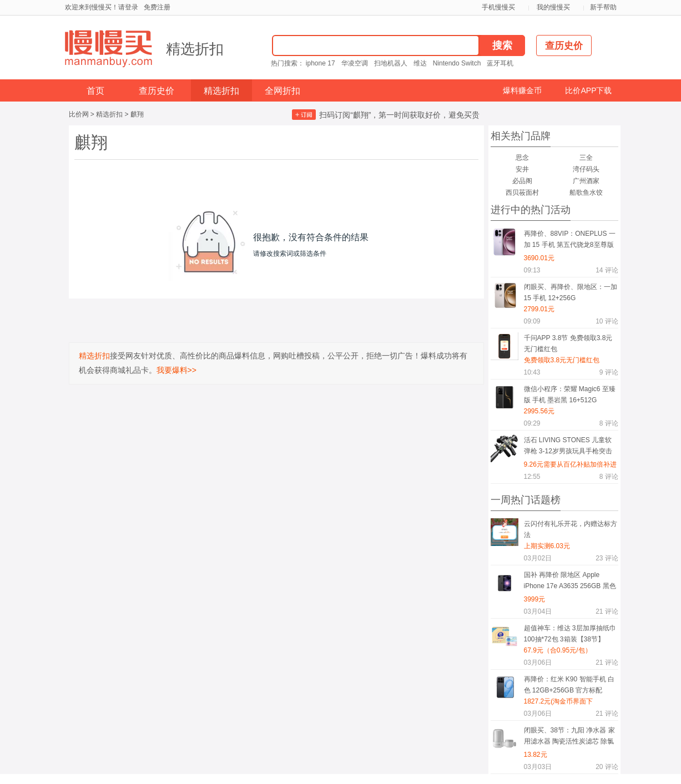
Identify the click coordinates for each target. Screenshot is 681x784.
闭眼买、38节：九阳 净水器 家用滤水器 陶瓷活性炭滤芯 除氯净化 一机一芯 (569, 738)
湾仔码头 (586, 169)
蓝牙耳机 (500, 63)
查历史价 (157, 91)
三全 (586, 158)
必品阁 (522, 181)
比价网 (79, 114)
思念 (522, 158)
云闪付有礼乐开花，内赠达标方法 (571, 529)
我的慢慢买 (553, 7)
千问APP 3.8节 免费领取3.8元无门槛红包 (568, 343)
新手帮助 (603, 7)
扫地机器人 (391, 63)
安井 (522, 169)
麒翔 (137, 114)
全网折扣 (283, 91)
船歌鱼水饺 (586, 193)
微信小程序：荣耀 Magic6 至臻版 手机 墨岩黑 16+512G (570, 394)
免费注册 (157, 7)
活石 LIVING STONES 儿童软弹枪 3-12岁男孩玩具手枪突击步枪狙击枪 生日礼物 (568, 447)
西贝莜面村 (522, 193)
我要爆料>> (176, 370)
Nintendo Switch (457, 63)
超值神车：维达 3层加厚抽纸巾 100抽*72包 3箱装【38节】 (570, 634)
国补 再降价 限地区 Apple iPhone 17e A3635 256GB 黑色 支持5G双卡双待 (570, 582)
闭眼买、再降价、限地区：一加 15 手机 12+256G (571, 292)
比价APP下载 (588, 90)
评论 (607, 270)
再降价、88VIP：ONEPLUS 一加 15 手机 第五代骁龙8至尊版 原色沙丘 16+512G (570, 241)
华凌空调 (355, 63)
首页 (95, 91)
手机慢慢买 (498, 7)
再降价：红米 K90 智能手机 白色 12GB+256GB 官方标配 (569, 685)
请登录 (128, 7)
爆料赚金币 (522, 90)
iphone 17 (321, 63)
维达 (420, 63)
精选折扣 (195, 49)
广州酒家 (586, 181)
